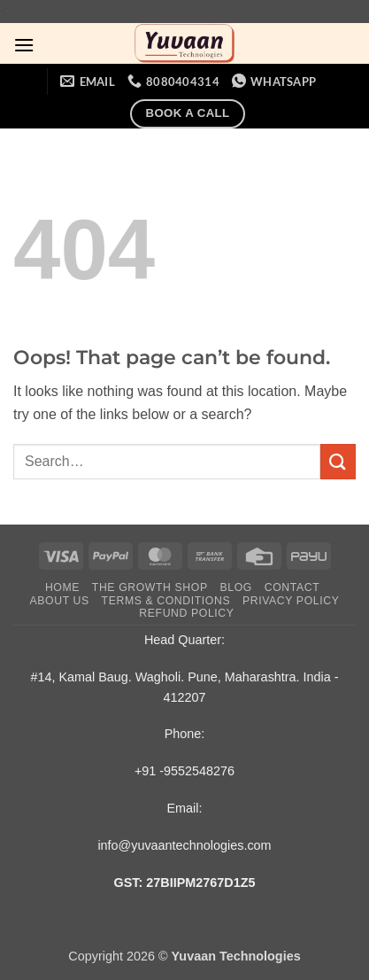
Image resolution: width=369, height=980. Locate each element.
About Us (60, 601)
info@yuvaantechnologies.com (184, 845)
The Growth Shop (150, 587)
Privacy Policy (291, 601)
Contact (292, 587)
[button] (24, 45)
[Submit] (338, 461)
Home (62, 587)
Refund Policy (186, 613)
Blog (235, 587)
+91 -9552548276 (184, 771)
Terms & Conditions (166, 601)
